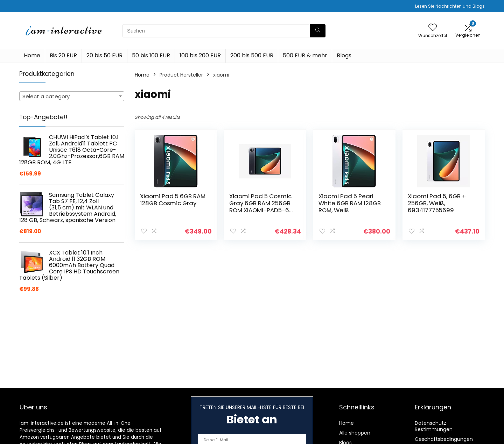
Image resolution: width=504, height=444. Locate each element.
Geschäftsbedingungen (444, 439)
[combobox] (72, 96)
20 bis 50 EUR (104, 55)
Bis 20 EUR (63, 55)
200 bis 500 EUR (252, 55)
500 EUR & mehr (305, 55)
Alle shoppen (355, 433)
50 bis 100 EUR (151, 55)
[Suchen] (318, 31)
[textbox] (72, 96)
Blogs (344, 55)
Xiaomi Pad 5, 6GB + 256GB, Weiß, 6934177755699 (437, 203)
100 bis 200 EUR (200, 55)
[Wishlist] (433, 28)
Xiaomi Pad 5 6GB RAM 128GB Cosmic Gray (173, 200)
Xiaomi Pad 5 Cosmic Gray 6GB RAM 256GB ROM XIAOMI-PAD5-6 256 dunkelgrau (260, 207)
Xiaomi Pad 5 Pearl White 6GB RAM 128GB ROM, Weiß (350, 203)
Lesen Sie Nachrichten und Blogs (450, 6)
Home (32, 55)
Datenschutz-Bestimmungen (434, 426)
